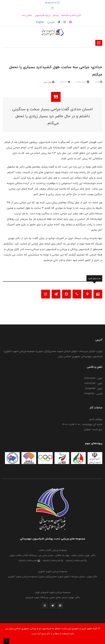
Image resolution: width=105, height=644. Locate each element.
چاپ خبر (47, 82)
